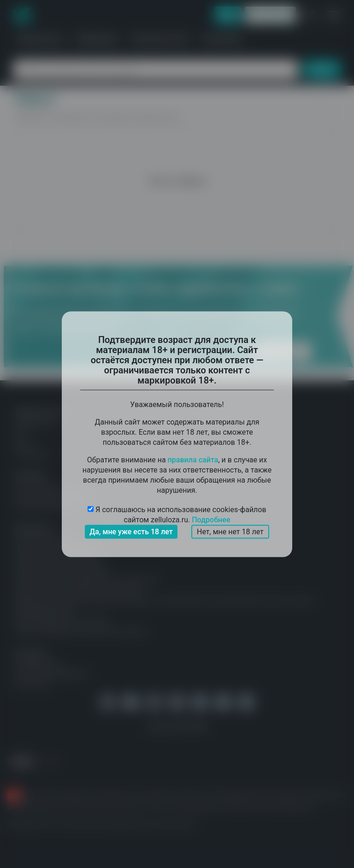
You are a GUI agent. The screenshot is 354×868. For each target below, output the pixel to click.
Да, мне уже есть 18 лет (131, 531)
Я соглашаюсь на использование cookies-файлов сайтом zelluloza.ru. (177, 515)
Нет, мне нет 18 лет (230, 531)
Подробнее (211, 519)
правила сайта (193, 459)
